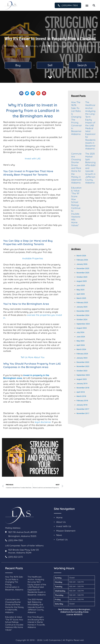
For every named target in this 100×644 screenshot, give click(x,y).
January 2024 (82, 358)
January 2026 (82, 264)
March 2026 (81, 256)
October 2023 (82, 371)
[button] (87, 5)
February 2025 (82, 302)
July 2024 (80, 332)
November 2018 (83, 388)
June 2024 (81, 337)
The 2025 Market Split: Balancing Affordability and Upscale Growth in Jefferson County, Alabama (36, 606)
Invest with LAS (33, 158)
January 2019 (82, 383)
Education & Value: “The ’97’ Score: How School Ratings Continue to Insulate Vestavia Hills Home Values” (76, 206)
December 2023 (83, 362)
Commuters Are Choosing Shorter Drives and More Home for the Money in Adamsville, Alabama (77, 168)
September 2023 (83, 375)
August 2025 (82, 281)
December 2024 (83, 311)
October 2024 (82, 319)
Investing (57, 46)
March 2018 (81, 396)
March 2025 (81, 298)
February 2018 (82, 400)
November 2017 (83, 413)
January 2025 (82, 307)
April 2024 (81, 345)
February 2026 (82, 260)
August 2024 (82, 328)
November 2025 (83, 273)
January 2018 (82, 405)
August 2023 (82, 379)
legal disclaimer (43, 422)
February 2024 (82, 354)
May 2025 (80, 290)
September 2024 (83, 324)
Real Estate (68, 46)
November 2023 (83, 366)
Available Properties (33, 258)
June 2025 (81, 285)
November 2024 (83, 315)
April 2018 (81, 392)
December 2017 (83, 409)
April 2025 (81, 294)
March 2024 (81, 349)
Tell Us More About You (33, 357)
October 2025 (82, 277)
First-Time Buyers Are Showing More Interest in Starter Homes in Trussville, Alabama (36, 622)
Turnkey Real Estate (85, 46)
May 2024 (80, 341)
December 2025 (83, 268)
